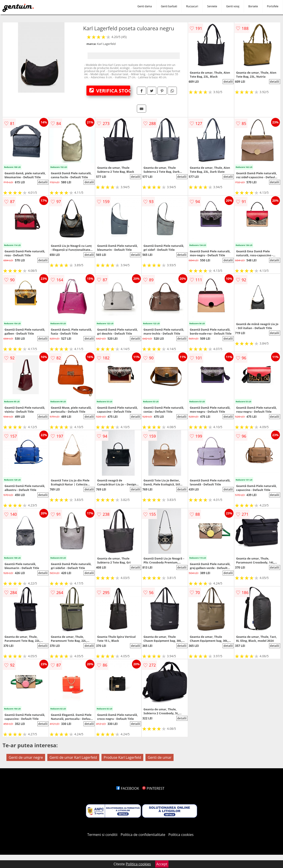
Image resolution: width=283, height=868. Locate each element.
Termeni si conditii (102, 835)
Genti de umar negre (26, 757)
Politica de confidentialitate (143, 835)
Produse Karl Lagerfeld (122, 757)
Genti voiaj (233, 6)
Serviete (212, 6)
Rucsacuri (192, 6)
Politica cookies (181, 835)
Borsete (253, 6)
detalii (228, 82)
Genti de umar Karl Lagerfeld (73, 757)
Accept (162, 864)
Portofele (273, 6)
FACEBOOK (128, 788)
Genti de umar (160, 757)
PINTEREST (153, 788)
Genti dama (145, 6)
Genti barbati (169, 6)
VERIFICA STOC (110, 90)
